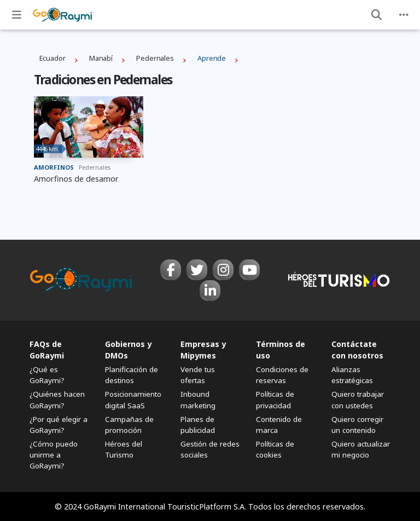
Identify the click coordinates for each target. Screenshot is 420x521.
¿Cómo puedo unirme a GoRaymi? (54, 455)
